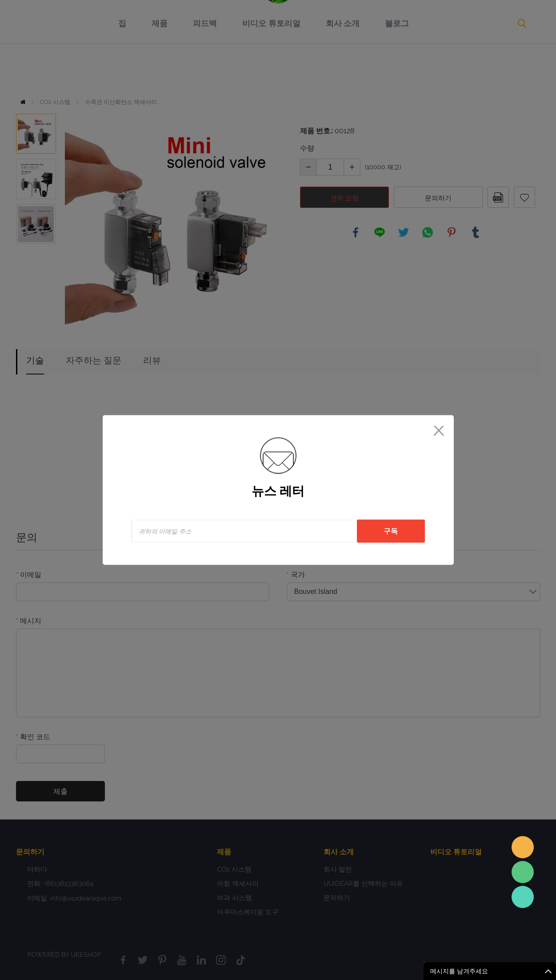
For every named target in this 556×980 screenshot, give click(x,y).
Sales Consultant (523, 897)
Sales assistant (523, 847)
